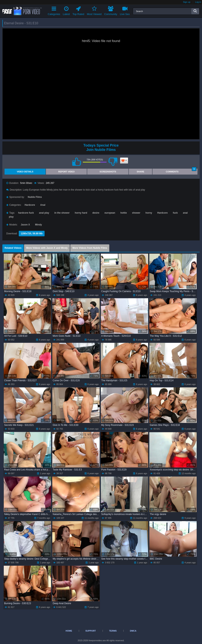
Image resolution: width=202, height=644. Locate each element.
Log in (198, 2)
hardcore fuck (26, 213)
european (110, 213)
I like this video (77, 162)
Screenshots (108, 172)
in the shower (62, 213)
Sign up (187, 2)
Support (91, 631)
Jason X (25, 225)
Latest (66, 10)
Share (141, 172)
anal (185, 213)
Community (111, 10)
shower (136, 213)
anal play (44, 213)
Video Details (25, 172)
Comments (181, 171)
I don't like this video (113, 162)
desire (96, 213)
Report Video (66, 172)
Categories (54, 10)
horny (149, 213)
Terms (113, 631)
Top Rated (78, 10)
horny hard (81, 213)
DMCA (133, 631)
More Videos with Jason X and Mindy (47, 248)
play (11, 217)
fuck (175, 213)
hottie (124, 213)
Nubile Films (35, 197)
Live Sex (125, 10)
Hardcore (30, 205)
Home (69, 631)
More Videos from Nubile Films (90, 248)
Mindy (39, 225)
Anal (43, 205)
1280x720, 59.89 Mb (32, 234)
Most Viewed (94, 10)
